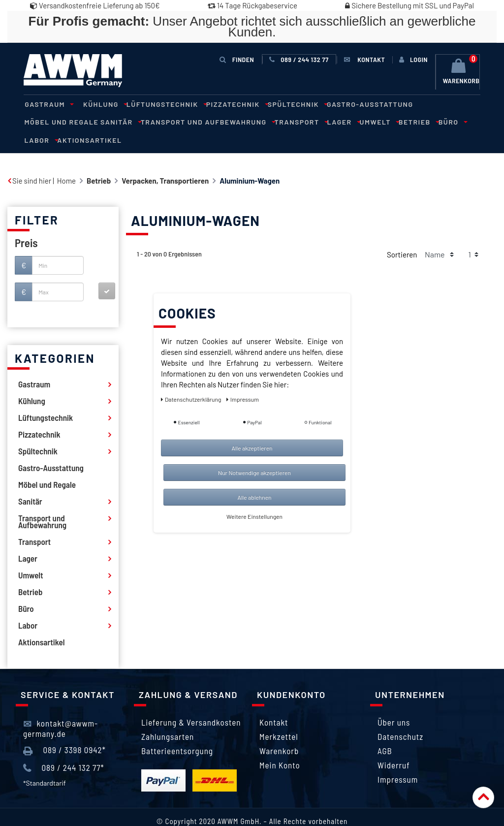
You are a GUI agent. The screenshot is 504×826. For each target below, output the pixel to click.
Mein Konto (280, 746)
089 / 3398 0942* (64, 732)
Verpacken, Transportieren (165, 162)
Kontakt (274, 703)
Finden (237, 59)
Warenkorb (279, 732)
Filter (37, 201)
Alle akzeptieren (252, 448)
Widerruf (394, 746)
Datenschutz (400, 718)
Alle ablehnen (254, 497)
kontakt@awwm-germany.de (61, 710)
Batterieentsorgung (177, 732)
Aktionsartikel (436, 121)
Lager (258, 121)
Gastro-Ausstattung (357, 104)
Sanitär (42, 121)
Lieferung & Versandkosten (191, 703)
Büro (361, 121)
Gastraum (47, 104)
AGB (385, 732)
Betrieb (329, 121)
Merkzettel (279, 718)
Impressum (398, 761)
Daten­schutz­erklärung (192, 399)
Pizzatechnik (228, 104)
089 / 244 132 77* (64, 749)
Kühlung (100, 104)
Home (66, 162)
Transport (218, 121)
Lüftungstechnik (159, 104)
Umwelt (292, 121)
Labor (389, 121)
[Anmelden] (413, 60)
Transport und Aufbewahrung (127, 121)
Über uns (394, 703)
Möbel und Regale (437, 104)
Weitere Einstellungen (254, 516)
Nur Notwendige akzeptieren (254, 473)
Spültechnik (286, 104)
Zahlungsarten (168, 718)
